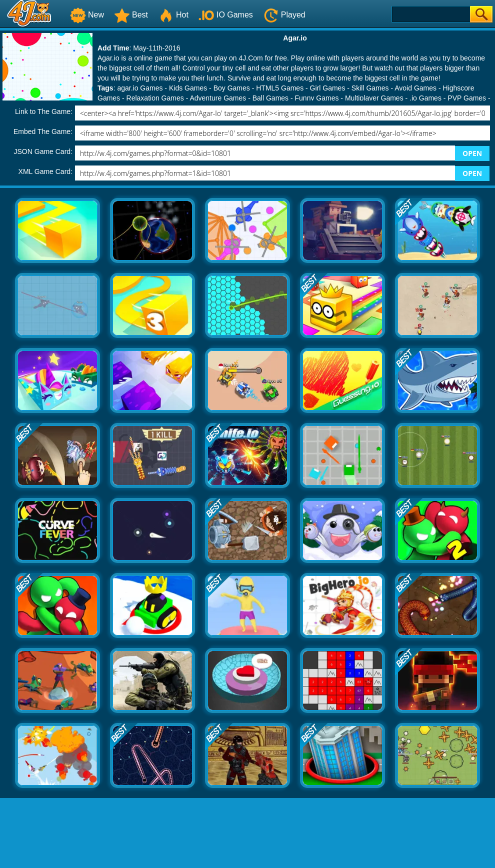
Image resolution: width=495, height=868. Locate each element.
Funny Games (317, 98)
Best (131, 15)
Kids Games (188, 88)
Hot (173, 15)
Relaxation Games (155, 98)
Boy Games (232, 88)
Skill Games (370, 88)
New (87, 15)
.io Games (425, 98)
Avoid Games (415, 88)
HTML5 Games (280, 88)
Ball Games (270, 98)
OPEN (472, 153)
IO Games (226, 15)
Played (284, 15)
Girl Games (328, 88)
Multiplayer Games (374, 98)
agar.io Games (140, 88)
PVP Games (467, 98)
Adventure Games (218, 98)
